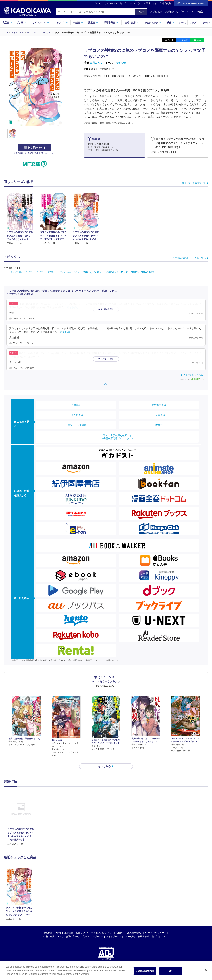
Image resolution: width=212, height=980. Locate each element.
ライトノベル (41, 23)
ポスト (171, 40)
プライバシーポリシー (92, 930)
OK (171, 971)
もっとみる (104, 760)
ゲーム (182, 23)
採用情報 (69, 926)
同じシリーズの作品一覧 (194, 183)
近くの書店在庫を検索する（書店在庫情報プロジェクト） (117, 437)
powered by (193, 379)
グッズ (193, 23)
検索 (141, 12)
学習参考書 (111, 23)
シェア (185, 40)
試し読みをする (35, 148)
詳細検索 (156, 12)
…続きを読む (72, 308)
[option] (21, 812)
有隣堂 (159, 425)
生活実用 (132, 23)
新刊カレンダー (175, 12)
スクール (205, 23)
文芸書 (8, 23)
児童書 (93, 23)
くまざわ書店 (76, 415)
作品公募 (167, 3)
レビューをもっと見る (192, 375)
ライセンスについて (101, 926)
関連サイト (151, 3)
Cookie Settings (145, 971)
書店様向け (119, 926)
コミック (62, 23)
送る (199, 40)
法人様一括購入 (135, 926)
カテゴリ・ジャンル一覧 (110, 3)
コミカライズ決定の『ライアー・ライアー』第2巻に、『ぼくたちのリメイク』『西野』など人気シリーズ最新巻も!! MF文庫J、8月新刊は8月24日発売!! (79, 272)
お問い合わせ (72, 930)
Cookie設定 (130, 930)
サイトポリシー (114, 930)
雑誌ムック (153, 23)
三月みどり (96, 63)
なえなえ (121, 63)
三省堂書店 (159, 415)
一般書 (78, 23)
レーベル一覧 (134, 3)
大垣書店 (76, 405)
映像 (171, 23)
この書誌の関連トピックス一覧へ (189, 258)
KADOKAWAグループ (156, 926)
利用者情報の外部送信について (153, 930)
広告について (82, 926)
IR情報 (58, 926)
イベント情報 (195, 12)
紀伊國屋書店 (159, 405)
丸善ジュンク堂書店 (76, 425)
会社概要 (48, 926)
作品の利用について (53, 930)
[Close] (206, 970)
